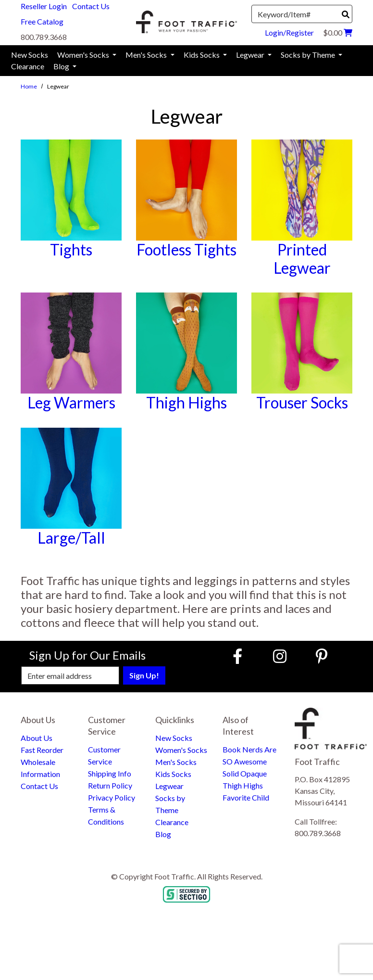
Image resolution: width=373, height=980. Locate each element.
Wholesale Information (40, 768)
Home (29, 86)
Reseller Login (44, 6)
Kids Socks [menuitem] (202, 55)
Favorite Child (246, 797)
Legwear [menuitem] (251, 55)
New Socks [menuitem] (30, 55)
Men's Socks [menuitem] (147, 55)
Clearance (172, 822)
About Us (37, 738)
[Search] (346, 14)
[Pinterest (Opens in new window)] (322, 656)
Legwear (169, 786)
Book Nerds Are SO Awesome (249, 755)
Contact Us (91, 6)
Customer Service (104, 755)
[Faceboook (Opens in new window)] (239, 656)
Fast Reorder (42, 750)
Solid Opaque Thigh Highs (245, 779)
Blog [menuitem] (62, 66)
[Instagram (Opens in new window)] (280, 656)
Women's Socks (181, 750)
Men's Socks (176, 762)
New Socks (174, 738)
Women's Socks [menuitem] (84, 55)
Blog (163, 834)
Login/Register (289, 32)
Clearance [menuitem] (28, 66)
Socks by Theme (170, 804)
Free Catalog (42, 21)
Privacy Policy (112, 797)
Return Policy (110, 785)
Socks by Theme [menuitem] (309, 55)
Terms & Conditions (106, 815)
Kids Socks (173, 774)
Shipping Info (110, 773)
